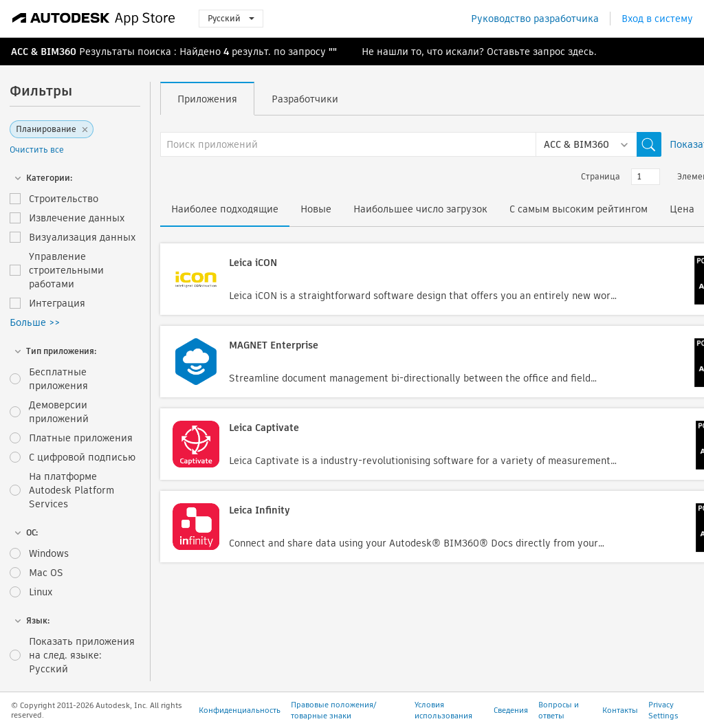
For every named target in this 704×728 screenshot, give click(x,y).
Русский (231, 18)
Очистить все (37, 150)
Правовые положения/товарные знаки (333, 710)
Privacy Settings (663, 710)
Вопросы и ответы (559, 710)
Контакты (620, 710)
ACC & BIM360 (44, 52)
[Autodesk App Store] (94, 19)
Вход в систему (657, 19)
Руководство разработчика (535, 19)
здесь (581, 52)
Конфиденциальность (240, 710)
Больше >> (35, 322)
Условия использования (443, 710)
